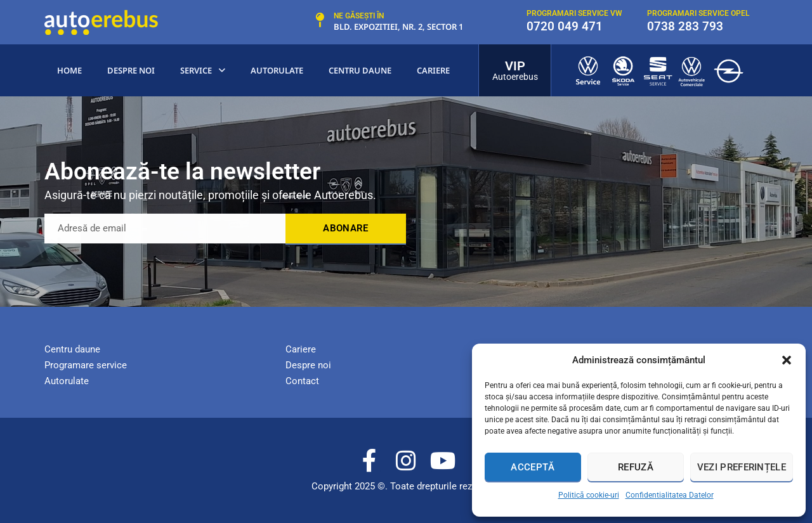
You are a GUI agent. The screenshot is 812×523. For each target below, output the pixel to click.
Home (69, 70)
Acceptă (533, 467)
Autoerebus (515, 77)
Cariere (433, 70)
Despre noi (131, 70)
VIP (515, 66)
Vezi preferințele (742, 467)
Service (203, 71)
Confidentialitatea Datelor (670, 495)
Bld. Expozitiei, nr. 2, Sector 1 (398, 27)
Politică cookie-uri (589, 495)
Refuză (636, 467)
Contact (302, 381)
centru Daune (360, 70)
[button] (787, 360)
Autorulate (277, 70)
